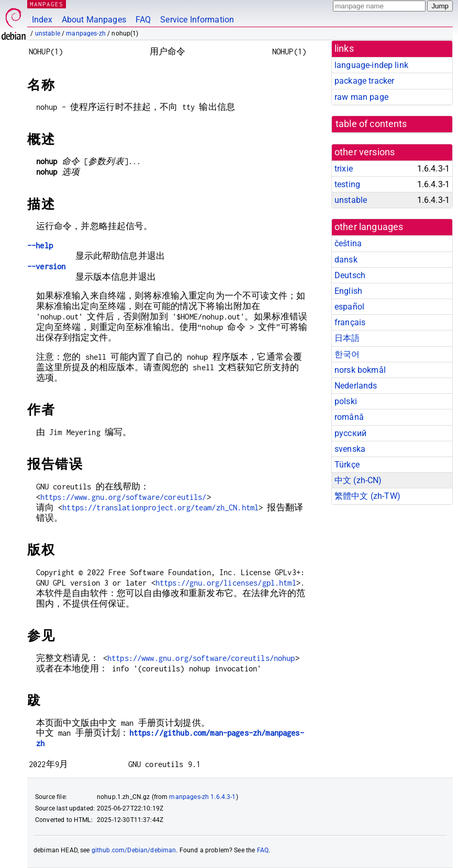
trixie (344, 169)
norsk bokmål (360, 370)
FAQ (143, 20)
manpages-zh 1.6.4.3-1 (202, 797)
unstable (48, 33)
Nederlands (356, 386)
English (348, 291)
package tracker (364, 81)
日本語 (347, 338)
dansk (346, 260)
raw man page (361, 97)
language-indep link (371, 65)
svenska (350, 449)
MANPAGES (47, 4)
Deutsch (350, 275)
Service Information (197, 20)
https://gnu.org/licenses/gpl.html (226, 583)
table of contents (371, 124)
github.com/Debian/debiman (134, 850)
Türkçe (347, 465)
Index (42, 20)
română (349, 417)
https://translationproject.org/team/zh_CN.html (160, 507)
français (350, 322)
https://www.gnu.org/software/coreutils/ (124, 497)
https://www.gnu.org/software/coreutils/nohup (201, 658)
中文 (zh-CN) (358, 480)
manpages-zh (86, 33)
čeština (348, 243)
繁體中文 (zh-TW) (367, 496)
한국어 (347, 354)
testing (347, 184)
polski (346, 401)
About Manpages (94, 20)
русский (350, 433)
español (349, 307)
